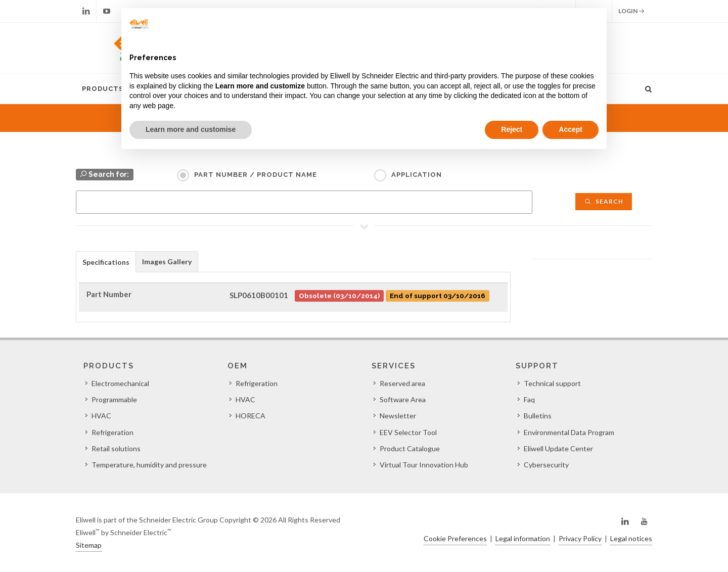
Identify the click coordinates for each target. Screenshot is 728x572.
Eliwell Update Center (558, 448)
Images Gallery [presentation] (167, 261)
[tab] (106, 261)
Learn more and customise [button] (191, 129)
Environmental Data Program (569, 432)
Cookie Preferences (455, 538)
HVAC (101, 416)
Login (631, 11)
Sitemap (89, 545)
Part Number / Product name (256, 175)
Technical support (552, 383)
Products (103, 89)
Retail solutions (116, 448)
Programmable (114, 399)
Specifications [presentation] (106, 262)
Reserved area (402, 383)
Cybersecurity (546, 465)
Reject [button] (512, 129)
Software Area (403, 399)
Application (417, 175)
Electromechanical (120, 383)
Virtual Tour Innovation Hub (424, 465)
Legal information (523, 538)
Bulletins (538, 416)
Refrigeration (112, 432)
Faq (529, 399)
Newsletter (398, 416)
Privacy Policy (580, 538)
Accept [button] (571, 129)
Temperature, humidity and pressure (149, 465)
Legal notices (631, 538)
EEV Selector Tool (408, 432)
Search (604, 201)
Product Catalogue (410, 448)
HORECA (251, 416)
